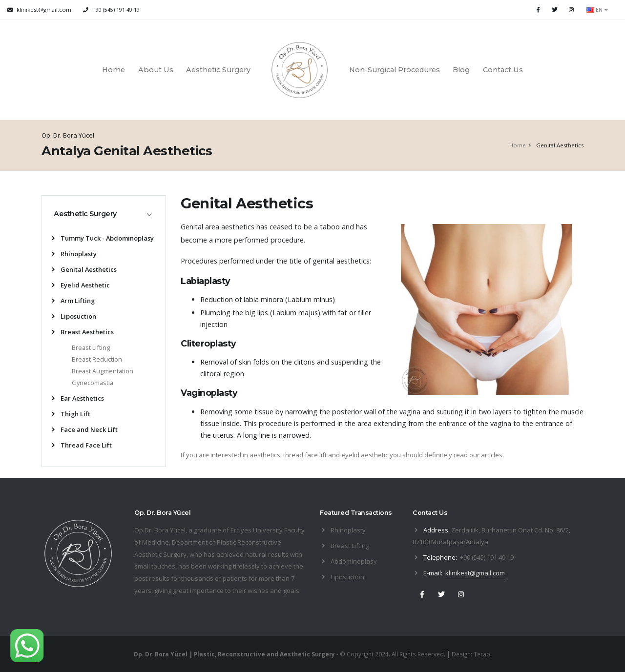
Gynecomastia (93, 383)
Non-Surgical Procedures (395, 70)
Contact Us (503, 70)
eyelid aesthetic (365, 455)
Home (114, 70)
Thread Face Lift (82, 445)
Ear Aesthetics (78, 398)
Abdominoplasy (354, 561)
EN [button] (597, 10)
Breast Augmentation (103, 371)
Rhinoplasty (74, 254)
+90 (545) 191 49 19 (116, 10)
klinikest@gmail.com (475, 573)
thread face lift (305, 455)
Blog (461, 70)
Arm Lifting (73, 301)
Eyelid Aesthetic (81, 285)
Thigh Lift (71, 414)
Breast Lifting (91, 347)
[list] (55, 239)
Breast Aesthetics (83, 332)
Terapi (483, 654)
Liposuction (74, 316)
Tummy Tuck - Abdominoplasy (103, 238)
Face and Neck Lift (85, 429)
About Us (156, 70)
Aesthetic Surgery (218, 70)
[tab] (104, 214)
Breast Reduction (97, 359)
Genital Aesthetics (84, 269)
